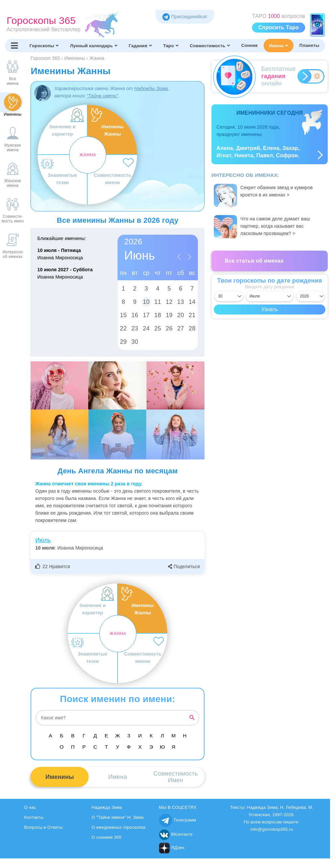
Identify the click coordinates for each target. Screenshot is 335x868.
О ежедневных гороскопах (119, 827)
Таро (170, 46)
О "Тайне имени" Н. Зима (118, 817)
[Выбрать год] (310, 296)
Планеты (309, 45)
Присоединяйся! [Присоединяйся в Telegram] (185, 17)
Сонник (249, 45)
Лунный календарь (94, 46)
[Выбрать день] (229, 296)
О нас (30, 807)
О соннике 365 (107, 837)
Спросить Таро (279, 27)
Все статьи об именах (254, 261)
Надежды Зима (151, 88)
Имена (279, 46)
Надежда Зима (107, 807)
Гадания (140, 46)
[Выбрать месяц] (269, 296)
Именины (60, 777)
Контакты (34, 817)
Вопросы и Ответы (43, 827)
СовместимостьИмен (176, 777)
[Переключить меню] (14, 46)
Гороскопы (44, 46)
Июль (43, 540)
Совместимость (209, 46)
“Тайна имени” (102, 96)
